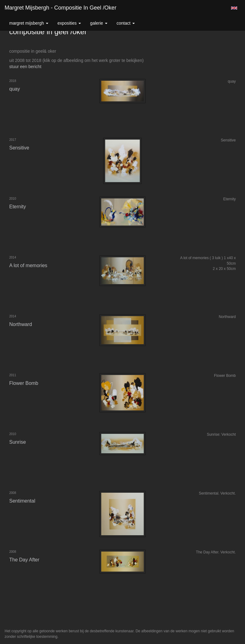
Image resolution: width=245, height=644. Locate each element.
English (234, 8)
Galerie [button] (99, 23)
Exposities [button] (69, 23)
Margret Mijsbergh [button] (29, 23)
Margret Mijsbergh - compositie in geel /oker (60, 8)
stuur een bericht (25, 67)
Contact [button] (126, 23)
